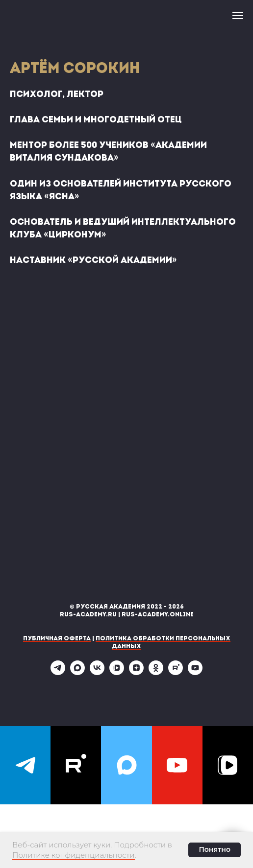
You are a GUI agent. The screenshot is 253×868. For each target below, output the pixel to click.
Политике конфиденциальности (74, 855)
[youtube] (195, 672)
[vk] (97, 672)
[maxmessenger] (77, 672)
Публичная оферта (57, 639)
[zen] (136, 672)
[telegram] (58, 672)
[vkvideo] (117, 672)
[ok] (156, 672)
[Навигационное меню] (238, 16)
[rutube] (176, 672)
